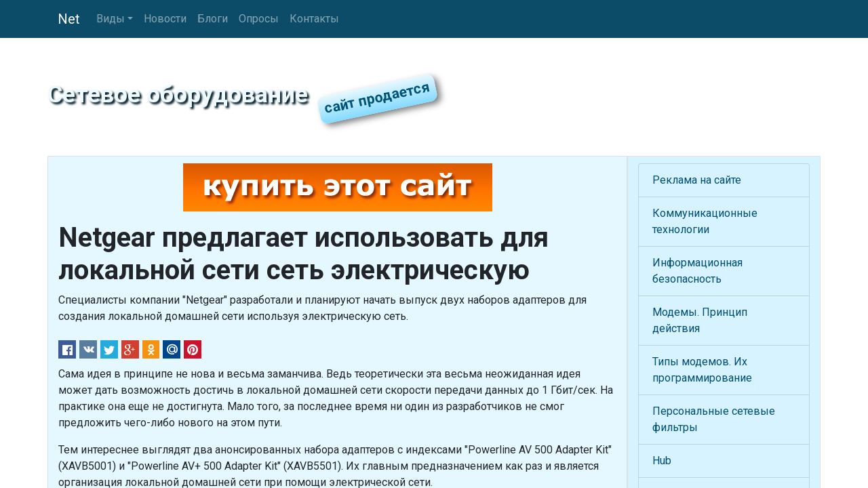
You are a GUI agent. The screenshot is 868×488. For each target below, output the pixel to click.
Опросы (259, 19)
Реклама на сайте (697, 180)
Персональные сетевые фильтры (714, 419)
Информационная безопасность (697, 271)
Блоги (213, 19)
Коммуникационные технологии (705, 221)
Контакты (314, 19)
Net (69, 19)
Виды (111, 19)
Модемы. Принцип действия (700, 320)
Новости (165, 19)
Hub (662, 461)
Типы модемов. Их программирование (702, 370)
